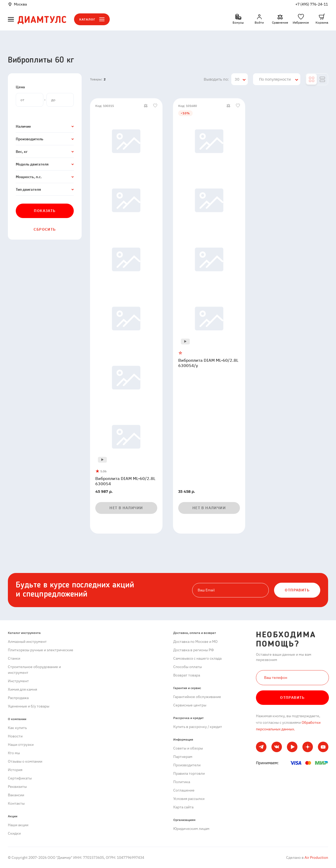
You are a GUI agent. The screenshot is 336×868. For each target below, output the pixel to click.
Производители (187, 765)
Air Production (316, 857)
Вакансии (16, 795)
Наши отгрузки (21, 745)
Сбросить (45, 229)
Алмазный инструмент (27, 642)
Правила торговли (189, 773)
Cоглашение (184, 790)
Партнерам (183, 757)
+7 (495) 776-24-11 (312, 4)
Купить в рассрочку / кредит (198, 727)
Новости (15, 736)
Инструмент (18, 681)
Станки (14, 658)
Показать (45, 211)
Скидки (14, 833)
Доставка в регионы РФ (194, 650)
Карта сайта (183, 807)
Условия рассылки (189, 799)
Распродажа (18, 698)
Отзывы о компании (25, 761)
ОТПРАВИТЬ (297, 590)
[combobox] (240, 79)
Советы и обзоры (188, 748)
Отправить (292, 698)
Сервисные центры (190, 705)
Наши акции (18, 825)
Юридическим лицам (191, 829)
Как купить (17, 728)
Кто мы (14, 753)
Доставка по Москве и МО (195, 642)
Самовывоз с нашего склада (197, 658)
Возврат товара (187, 675)
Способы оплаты (188, 667)
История (15, 770)
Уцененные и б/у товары (29, 706)
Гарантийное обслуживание (197, 697)
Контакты (16, 803)
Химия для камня (22, 689)
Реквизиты (17, 787)
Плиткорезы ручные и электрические (41, 650)
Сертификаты (20, 778)
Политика (182, 782)
